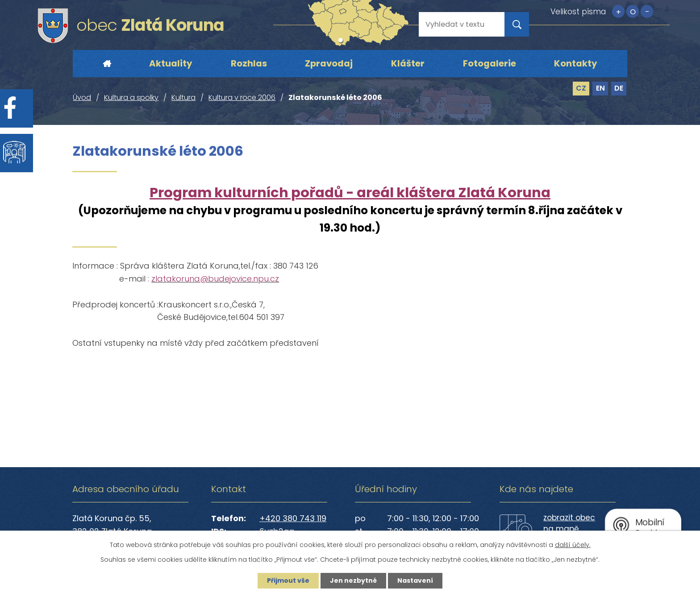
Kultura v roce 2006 (242, 97)
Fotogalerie (490, 63)
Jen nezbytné (353, 580)
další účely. (573, 545)
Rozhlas (249, 63)
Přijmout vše (288, 580)
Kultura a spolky (131, 97)
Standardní (633, 11)
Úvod (107, 64)
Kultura (183, 97)
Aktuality (171, 63)
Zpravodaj (329, 63)
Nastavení (415, 580)
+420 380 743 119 (293, 518)
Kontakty (576, 63)
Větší (618, 11)
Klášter (408, 63)
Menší (647, 11)
